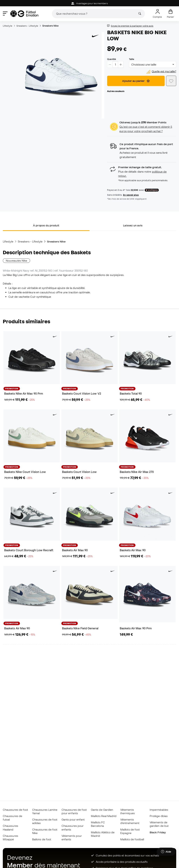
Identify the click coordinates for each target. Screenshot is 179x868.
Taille (132, 59)
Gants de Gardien (102, 810)
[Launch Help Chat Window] (166, 852)
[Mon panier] (170, 14)
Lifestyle (8, 26)
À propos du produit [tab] (46, 225)
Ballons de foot (42, 839)
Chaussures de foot (15, 810)
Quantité (112, 59)
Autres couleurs (116, 91)
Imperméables (159, 810)
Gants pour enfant (73, 819)
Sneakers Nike (50, 26)
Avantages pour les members (89, 3)
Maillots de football (132, 839)
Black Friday (158, 832)
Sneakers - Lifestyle (27, 26)
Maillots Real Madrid (104, 816)
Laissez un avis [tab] (133, 225)
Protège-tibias (159, 816)
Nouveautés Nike (16, 261)
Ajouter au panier (136, 81)
